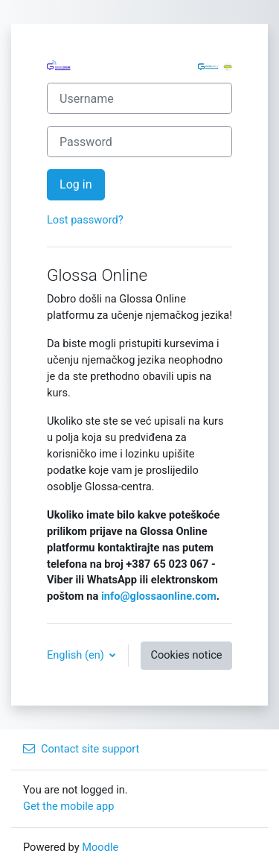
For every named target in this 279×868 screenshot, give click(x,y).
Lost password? (85, 220)
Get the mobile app (68, 806)
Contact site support (81, 749)
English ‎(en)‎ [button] (77, 655)
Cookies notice (186, 655)
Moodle (100, 847)
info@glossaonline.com (159, 596)
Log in (76, 184)
